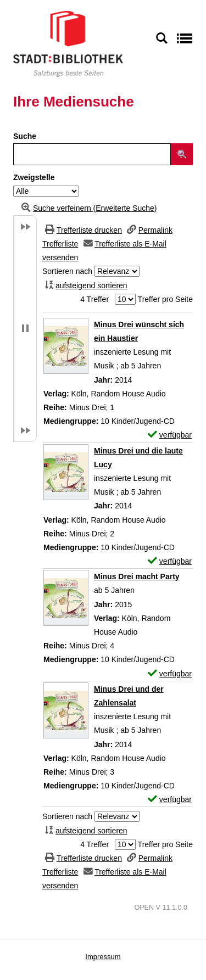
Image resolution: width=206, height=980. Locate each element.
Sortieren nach (67, 271)
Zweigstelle (34, 177)
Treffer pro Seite (165, 299)
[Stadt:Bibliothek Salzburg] (68, 43)
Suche (25, 136)
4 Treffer (94, 299)
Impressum (103, 957)
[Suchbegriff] (92, 154)
